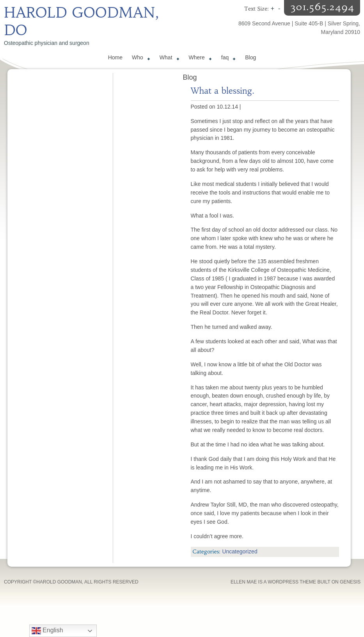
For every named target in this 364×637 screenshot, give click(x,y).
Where (199, 59)
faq (227, 59)
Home (115, 57)
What (168, 59)
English (47, 631)
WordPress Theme (292, 582)
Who (139, 59)
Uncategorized (240, 551)
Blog (250, 57)
